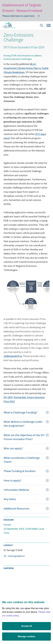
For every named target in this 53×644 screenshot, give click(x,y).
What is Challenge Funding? (26, 412)
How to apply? (26, 480)
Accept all (27, 626)
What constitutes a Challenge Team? (26, 460)
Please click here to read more (18, 16)
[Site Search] (42, 26)
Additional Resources (26, 508)
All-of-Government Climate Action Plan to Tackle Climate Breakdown (26, 68)
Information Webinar (26, 490)
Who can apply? (26, 448)
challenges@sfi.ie (13, 356)
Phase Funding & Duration (26, 471)
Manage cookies (27, 636)
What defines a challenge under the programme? (26, 424)
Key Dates (26, 499)
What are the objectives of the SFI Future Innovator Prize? (26, 437)
